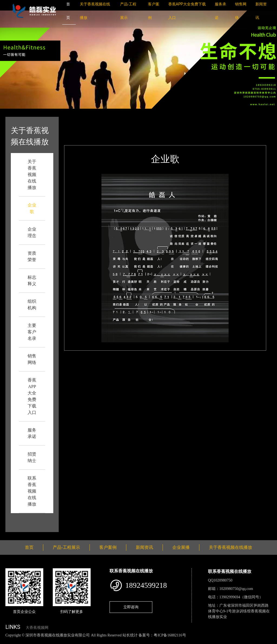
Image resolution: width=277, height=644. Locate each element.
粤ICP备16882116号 (170, 635)
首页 (95, 120)
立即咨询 (131, 607)
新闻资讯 (144, 547)
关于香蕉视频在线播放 (32, 175)
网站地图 (8, 641)
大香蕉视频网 (37, 628)
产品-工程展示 (66, 547)
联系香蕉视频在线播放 (32, 491)
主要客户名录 (32, 332)
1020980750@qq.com (236, 589)
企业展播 (181, 547)
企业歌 (111, 120)
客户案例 (108, 547)
